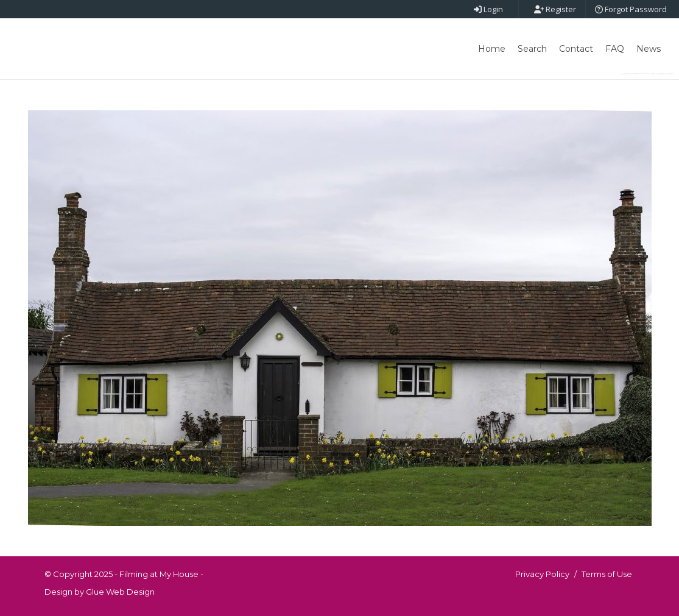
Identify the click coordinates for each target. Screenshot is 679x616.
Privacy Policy (542, 574)
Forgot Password (631, 9)
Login (488, 9)
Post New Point (646, 74)
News (649, 49)
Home (492, 49)
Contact (576, 49)
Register (555, 9)
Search (532, 49)
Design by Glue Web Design (100, 592)
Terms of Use (607, 574)
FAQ (615, 49)
